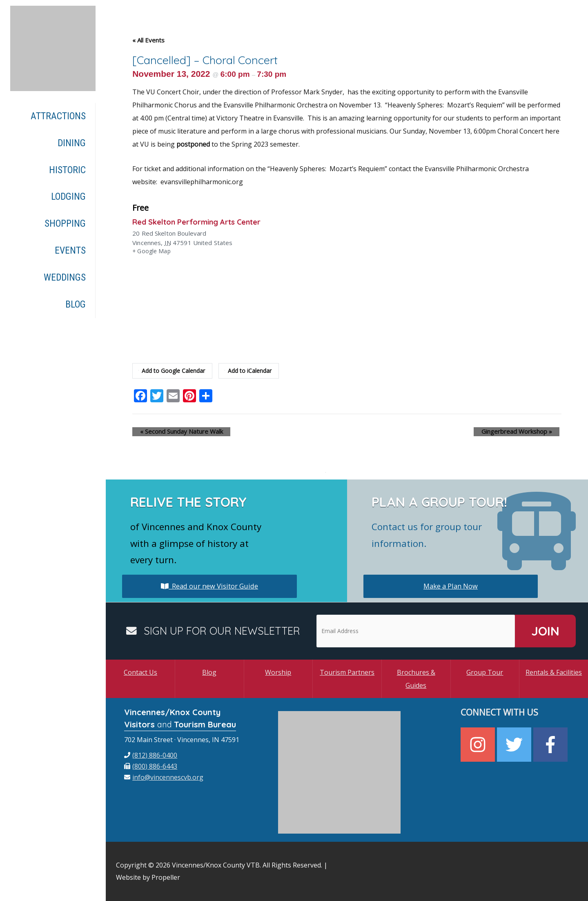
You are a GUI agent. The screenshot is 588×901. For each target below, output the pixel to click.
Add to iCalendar (253, 371)
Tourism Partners (347, 672)
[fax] (151, 766)
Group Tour (485, 672)
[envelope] (164, 777)
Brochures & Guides (416, 679)
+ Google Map (153, 252)
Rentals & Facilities (554, 672)
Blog (209, 672)
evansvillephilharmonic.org (202, 182)
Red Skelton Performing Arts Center (204, 222)
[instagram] (479, 745)
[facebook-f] (551, 745)
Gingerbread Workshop (524, 432)
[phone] (151, 755)
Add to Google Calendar (174, 371)
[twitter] (515, 745)
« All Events (148, 40)
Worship (278, 672)
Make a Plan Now (451, 586)
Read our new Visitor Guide (209, 586)
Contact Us (140, 672)
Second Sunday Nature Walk (174, 432)
